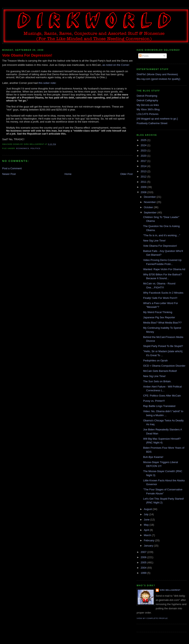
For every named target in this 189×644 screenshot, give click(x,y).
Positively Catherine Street (152, 123)
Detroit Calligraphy (147, 100)
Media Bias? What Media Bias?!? (162, 323)
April (147, 530)
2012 (144, 177)
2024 (144, 145)
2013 (144, 171)
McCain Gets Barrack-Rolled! (160, 371)
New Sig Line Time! (154, 241)
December (150, 197)
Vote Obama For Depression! (27, 55)
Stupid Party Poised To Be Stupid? (163, 346)
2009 (144, 187)
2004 (144, 568)
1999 (144, 573)
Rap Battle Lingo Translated (159, 406)
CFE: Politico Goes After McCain (162, 396)
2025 (144, 140)
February (149, 540)
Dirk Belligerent (170, 590)
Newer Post (9, 174)
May (147, 525)
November (150, 202)
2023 (144, 151)
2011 (144, 182)
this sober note (47, 83)
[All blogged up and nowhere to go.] (157, 119)
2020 (144, 156)
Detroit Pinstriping (147, 96)
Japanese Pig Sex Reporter (159, 317)
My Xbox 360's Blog (148, 109)
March (148, 535)
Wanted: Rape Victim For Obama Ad (164, 269)
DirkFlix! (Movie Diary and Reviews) (157, 74)
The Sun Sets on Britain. (157, 381)
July (147, 514)
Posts (144, 56)
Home (68, 174)
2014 (144, 166)
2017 (144, 161)
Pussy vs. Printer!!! (154, 401)
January (149, 546)
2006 (144, 557)
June (147, 520)
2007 (144, 552)
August (148, 509)
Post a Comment (12, 168)
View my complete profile (152, 618)
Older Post (127, 174)
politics (35, 148)
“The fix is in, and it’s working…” (162, 235)
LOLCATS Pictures (148, 114)
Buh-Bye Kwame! (153, 457)
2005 (144, 562)
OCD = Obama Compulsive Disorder (164, 366)
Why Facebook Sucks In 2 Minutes (163, 293)
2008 (144, 192)
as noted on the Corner (116, 65)
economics (23, 148)
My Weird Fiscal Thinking (158, 312)
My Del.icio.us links (148, 105)
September (151, 212)
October (149, 207)
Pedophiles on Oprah (155, 361)
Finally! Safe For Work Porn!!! (160, 298)
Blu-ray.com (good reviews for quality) (158, 79)
